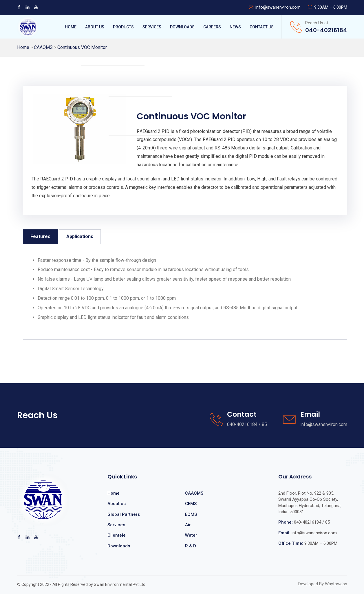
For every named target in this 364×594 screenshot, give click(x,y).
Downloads (182, 27)
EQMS (191, 514)
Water (191, 535)
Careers (212, 27)
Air (188, 525)
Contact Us (262, 27)
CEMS (191, 504)
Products (123, 27)
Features (40, 236)
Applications (80, 236)
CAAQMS (43, 47)
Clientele (117, 535)
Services (152, 27)
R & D (191, 546)
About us (117, 504)
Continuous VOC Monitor (82, 47)
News (235, 27)
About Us (95, 27)
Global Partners (124, 514)
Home (71, 27)
